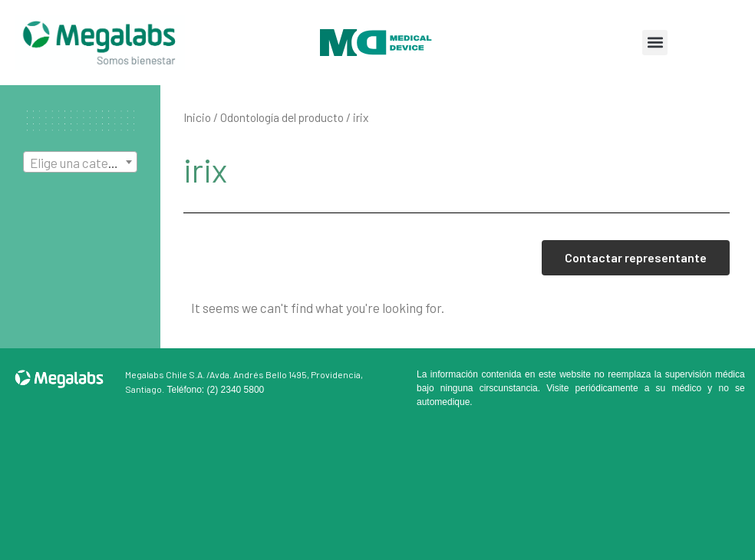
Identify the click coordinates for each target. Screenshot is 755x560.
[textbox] (80, 163)
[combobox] (80, 162)
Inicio (197, 117)
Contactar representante (636, 257)
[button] (655, 43)
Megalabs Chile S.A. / (167, 374)
